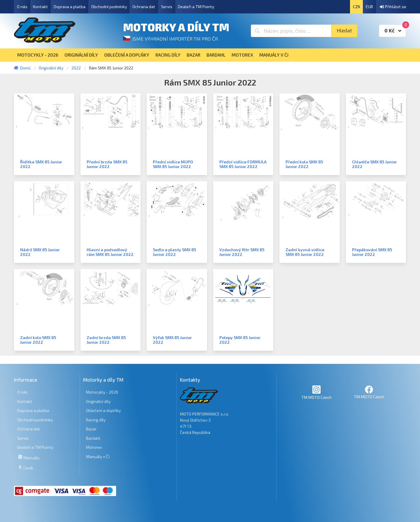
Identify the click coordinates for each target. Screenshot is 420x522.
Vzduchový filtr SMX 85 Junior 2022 (242, 252)
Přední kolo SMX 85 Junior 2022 (304, 164)
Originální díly (98, 401)
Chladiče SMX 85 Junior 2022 (374, 164)
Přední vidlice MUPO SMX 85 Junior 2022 (173, 164)
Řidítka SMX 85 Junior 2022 (41, 164)
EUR (369, 7)
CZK (357, 7)
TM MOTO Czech (316, 392)
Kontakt (40, 7)
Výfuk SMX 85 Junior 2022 (172, 340)
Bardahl (93, 438)
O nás (22, 7)
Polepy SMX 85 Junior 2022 (240, 340)
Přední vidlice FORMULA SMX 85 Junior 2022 (243, 164)
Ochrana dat (144, 7)
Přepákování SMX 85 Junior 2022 (372, 252)
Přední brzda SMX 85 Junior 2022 (107, 164)
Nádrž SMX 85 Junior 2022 (40, 252)
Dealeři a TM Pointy (196, 7)
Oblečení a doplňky (103, 410)
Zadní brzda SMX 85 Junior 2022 (106, 340)
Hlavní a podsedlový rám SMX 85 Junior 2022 (110, 252)
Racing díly (96, 420)
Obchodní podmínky (109, 7)
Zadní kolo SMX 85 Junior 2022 (38, 340)
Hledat (344, 30)
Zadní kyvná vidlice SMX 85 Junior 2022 (305, 252)
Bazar (91, 429)
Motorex (94, 447)
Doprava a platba (70, 7)
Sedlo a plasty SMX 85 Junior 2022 (175, 252)
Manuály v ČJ (98, 456)
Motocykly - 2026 (102, 392)
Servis (167, 7)
